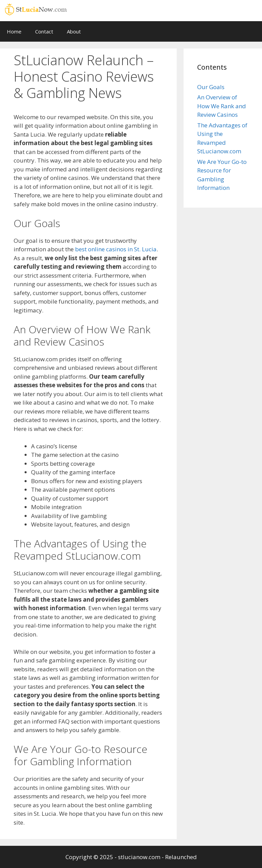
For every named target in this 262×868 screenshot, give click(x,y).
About (74, 31)
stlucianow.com (139, 857)
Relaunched (181, 857)
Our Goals (211, 87)
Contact (44, 31)
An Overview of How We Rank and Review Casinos (222, 106)
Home (14, 31)
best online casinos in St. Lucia (116, 249)
